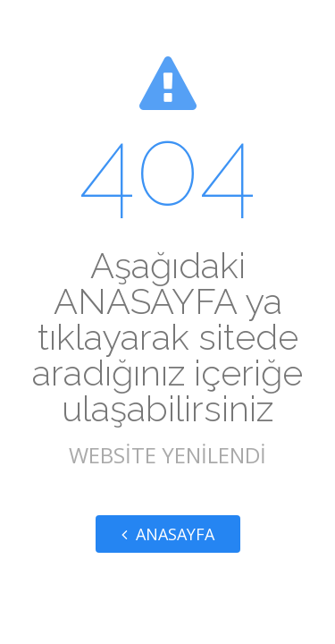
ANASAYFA (168, 534)
